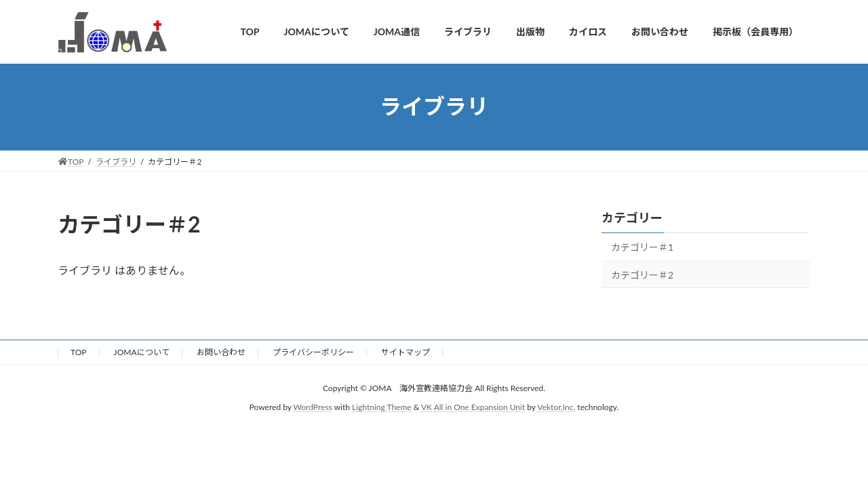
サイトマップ (406, 352)
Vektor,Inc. (556, 407)
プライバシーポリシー (313, 352)
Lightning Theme (382, 407)
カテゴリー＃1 (642, 247)
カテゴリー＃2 (642, 274)
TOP (79, 352)
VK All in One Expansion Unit (473, 407)
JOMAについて (142, 352)
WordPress (313, 407)
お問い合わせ (221, 352)
